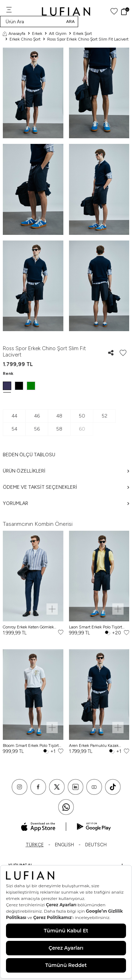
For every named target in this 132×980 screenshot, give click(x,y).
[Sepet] (125, 12)
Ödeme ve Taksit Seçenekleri (66, 487)
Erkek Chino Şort (25, 39)
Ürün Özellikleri (66, 471)
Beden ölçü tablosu (29, 455)
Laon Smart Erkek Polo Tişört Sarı (96, 627)
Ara (70, 22)
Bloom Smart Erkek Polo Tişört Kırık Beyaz (31, 746)
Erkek (37, 34)
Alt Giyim (58, 34)
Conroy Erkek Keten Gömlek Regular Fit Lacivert (28, 627)
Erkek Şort (83, 34)
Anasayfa (14, 34)
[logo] (66, 11)
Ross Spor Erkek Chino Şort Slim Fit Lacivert (88, 39)
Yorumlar (66, 503)
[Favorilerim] (114, 11)
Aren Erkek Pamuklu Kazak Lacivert (94, 746)
